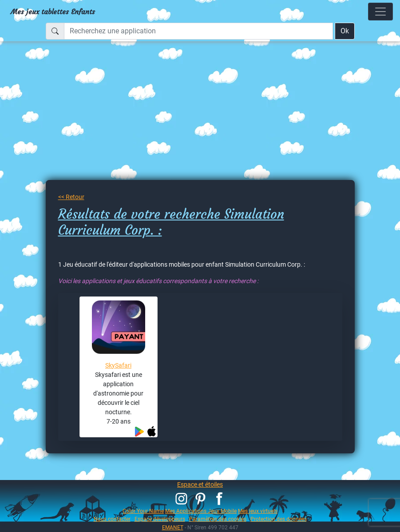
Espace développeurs (160, 519)
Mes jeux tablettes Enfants (53, 12)
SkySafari (118, 365)
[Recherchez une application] (198, 31)
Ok (345, 31)
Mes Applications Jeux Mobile (201, 511)
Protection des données (279, 519)
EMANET (173, 527)
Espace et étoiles (200, 484)
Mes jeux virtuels (258, 511)
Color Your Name (143, 511)
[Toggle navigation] (380, 12)
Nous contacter (112, 519)
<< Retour (71, 197)
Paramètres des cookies (218, 519)
